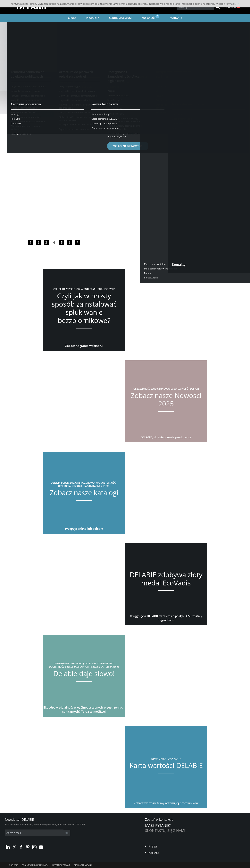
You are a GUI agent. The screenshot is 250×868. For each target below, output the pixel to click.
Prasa (153, 846)
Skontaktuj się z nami (165, 830)
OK (67, 833)
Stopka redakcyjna (83, 865)
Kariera (154, 853)
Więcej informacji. (225, 4)
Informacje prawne (61, 865)
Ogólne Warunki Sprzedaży (35, 865)
